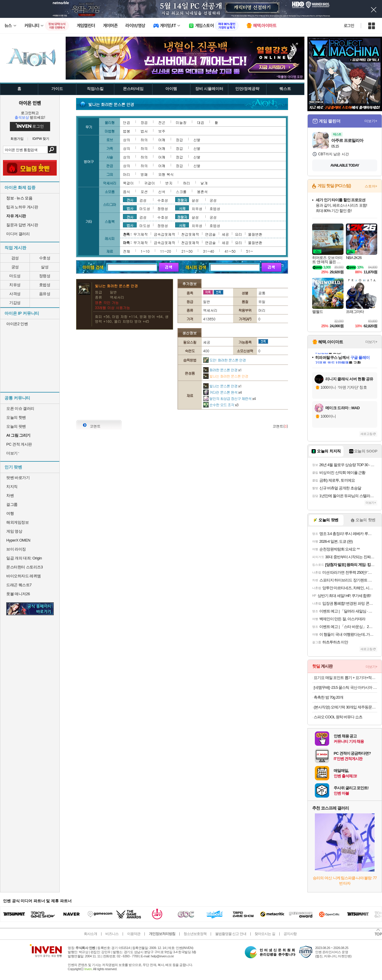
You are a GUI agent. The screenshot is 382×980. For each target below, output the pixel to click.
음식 (127, 191)
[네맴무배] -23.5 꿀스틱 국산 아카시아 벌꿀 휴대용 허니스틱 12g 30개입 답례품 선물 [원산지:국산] (345, 687)
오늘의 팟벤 (16, 426)
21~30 (187, 251)
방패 (144, 174)
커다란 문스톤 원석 (222, 392)
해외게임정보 (17, 522)
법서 (144, 131)
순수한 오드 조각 (221, 405)
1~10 (145, 251)
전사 (130, 200)
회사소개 (90, 934)
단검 (127, 122)
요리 (238, 234)
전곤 (162, 122)
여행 (10, 513)
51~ (250, 251)
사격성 (15, 294)
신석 (162, 191)
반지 (169, 183)
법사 (130, 208)
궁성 (15, 267)
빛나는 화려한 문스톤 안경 (226, 376)
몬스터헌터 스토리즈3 (24, 567)
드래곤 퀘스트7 (19, 585)
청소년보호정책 (195, 934)
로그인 (349, 26)
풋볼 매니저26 (18, 594)
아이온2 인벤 (17, 324)
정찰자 (182, 200)
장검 (144, 122)
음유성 (45, 294)
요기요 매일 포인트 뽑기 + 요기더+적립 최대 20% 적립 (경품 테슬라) (345, 678)
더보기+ (371, 121)
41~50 (230, 251)
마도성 (15, 276)
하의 (144, 140)
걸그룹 (12, 504)
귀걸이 (150, 183)
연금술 (210, 234)
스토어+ (371, 186)
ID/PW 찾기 (41, 139)
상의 (127, 140)
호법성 (45, 285)
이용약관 (134, 934)
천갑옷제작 (190, 234)
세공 (225, 234)
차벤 (10, 496)
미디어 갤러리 (18, 234)
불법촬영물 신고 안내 (231, 934)
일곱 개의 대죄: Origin (24, 558)
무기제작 (141, 234)
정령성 (45, 276)
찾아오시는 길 (265, 934)
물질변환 (255, 234)
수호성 (45, 258)
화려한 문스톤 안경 (222, 370)
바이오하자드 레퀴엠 (24, 576)
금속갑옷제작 (164, 234)
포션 (144, 191)
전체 (127, 251)
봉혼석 (202, 191)
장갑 (179, 140)
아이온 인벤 (30, 103)
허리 (187, 183)
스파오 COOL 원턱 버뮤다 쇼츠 (338, 717)
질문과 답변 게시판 (22, 225)
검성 (15, 258)
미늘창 (181, 122)
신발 (197, 140)
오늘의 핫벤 (16, 417)
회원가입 (17, 139)
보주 (162, 131)
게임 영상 (14, 531)
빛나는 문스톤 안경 (222, 386)
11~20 (165, 251)
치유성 (15, 285)
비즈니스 (112, 934)
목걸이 (128, 183)
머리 (127, 174)
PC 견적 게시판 (19, 444)
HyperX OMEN (18, 540)
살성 (45, 267)
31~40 (208, 251)
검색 (52, 150)
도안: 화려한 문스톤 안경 (225, 360)
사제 (182, 208)
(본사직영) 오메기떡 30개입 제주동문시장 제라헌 (345, 707)
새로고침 (366, 434)
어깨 (162, 140)
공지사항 (290, 934)
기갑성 (15, 303)
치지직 (12, 487)
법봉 (127, 131)
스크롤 (181, 191)
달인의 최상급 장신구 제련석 (229, 398)
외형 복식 (166, 174)
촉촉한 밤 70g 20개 (328, 697)
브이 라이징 (16, 549)
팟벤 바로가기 (18, 478)
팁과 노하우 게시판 (22, 207)
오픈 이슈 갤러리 (20, 408)
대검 (201, 122)
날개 (204, 183)
